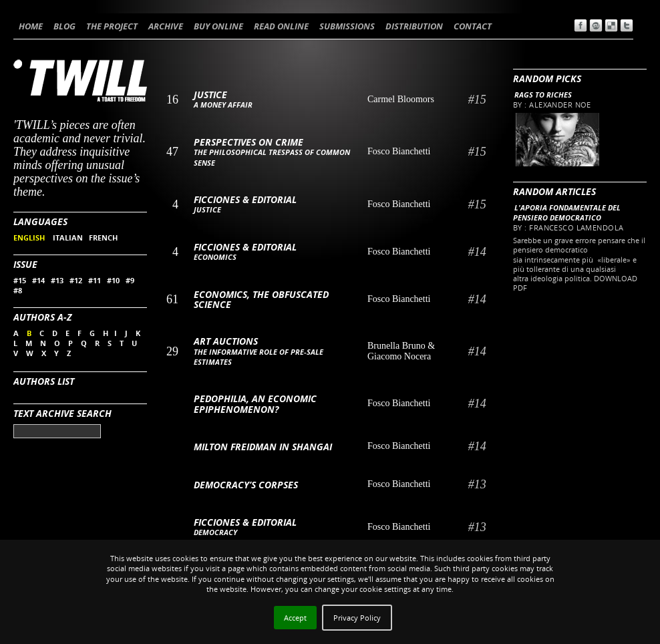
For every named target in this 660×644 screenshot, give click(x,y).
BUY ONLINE (218, 26)
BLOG (64, 26)
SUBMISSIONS (347, 26)
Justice (210, 95)
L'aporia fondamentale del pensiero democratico (567, 212)
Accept (295, 618)
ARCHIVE (166, 26)
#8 (18, 290)
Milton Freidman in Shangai (263, 447)
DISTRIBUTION (414, 26)
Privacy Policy (357, 618)
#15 (20, 280)
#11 (95, 280)
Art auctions (226, 341)
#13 (57, 280)
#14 (38, 280)
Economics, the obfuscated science (261, 299)
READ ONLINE (281, 26)
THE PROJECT (112, 26)
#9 (130, 280)
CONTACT (473, 26)
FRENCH (103, 237)
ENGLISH (30, 237)
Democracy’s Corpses (246, 485)
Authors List (44, 381)
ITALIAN (68, 237)
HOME (31, 26)
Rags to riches (543, 95)
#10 (113, 280)
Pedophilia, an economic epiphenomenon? (255, 404)
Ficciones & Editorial (245, 199)
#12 (76, 280)
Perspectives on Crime (249, 142)
